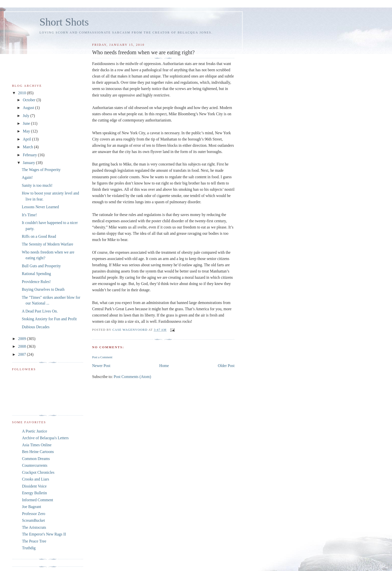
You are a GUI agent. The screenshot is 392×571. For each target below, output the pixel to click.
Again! (27, 177)
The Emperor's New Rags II (44, 534)
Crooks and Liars (35, 479)
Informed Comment (37, 500)
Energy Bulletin (34, 493)
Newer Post (101, 366)
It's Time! (29, 215)
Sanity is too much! (37, 185)
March (28, 147)
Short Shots (64, 22)
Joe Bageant (31, 507)
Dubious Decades (35, 327)
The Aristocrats (34, 527)
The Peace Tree (34, 541)
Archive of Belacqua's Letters (45, 438)
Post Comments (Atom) (132, 377)
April (27, 139)
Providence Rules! (36, 282)
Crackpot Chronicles (38, 472)
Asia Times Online (37, 445)
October (30, 100)
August (29, 108)
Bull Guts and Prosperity (41, 266)
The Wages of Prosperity (41, 170)
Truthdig (29, 548)
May (27, 131)
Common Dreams (36, 459)
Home (164, 366)
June (27, 123)
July (26, 116)
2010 (22, 93)
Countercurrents (35, 465)
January (29, 163)
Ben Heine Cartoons (38, 452)
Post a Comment (102, 357)
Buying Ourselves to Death (43, 289)
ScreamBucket (33, 520)
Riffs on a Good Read (39, 236)
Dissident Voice (34, 486)
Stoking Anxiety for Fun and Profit (49, 319)
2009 (22, 339)
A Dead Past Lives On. (40, 311)
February (30, 155)
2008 (22, 346)
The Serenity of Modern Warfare (47, 244)
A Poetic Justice (34, 431)
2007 (22, 354)
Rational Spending (36, 274)
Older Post (226, 366)
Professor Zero (34, 514)
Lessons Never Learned (40, 207)
